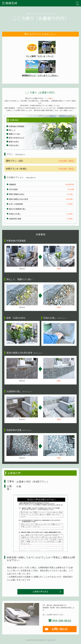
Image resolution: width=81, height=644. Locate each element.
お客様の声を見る (40, 592)
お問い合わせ (60, 629)
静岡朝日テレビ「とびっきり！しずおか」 (40, 68)
